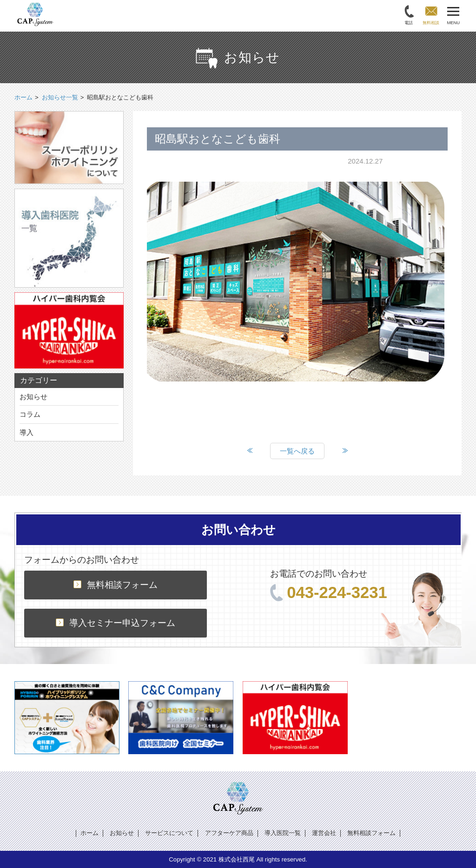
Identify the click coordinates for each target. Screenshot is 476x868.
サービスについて (169, 833)
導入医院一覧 (283, 833)
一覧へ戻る (297, 451)
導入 (26, 432)
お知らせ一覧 (60, 97)
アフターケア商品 (229, 833)
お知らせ (33, 397)
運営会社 (324, 833)
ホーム (89, 833)
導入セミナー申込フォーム (116, 623)
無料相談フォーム (116, 585)
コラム (30, 414)
